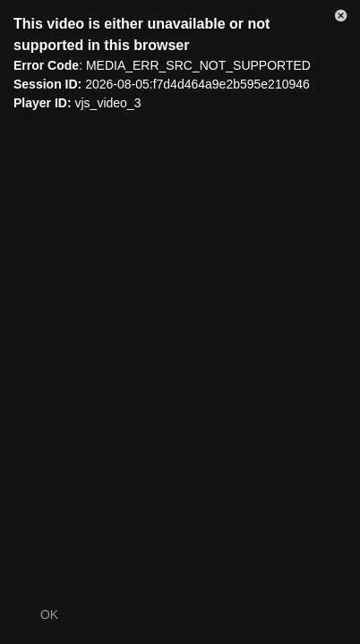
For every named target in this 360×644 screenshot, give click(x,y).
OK (49, 614)
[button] (341, 19)
